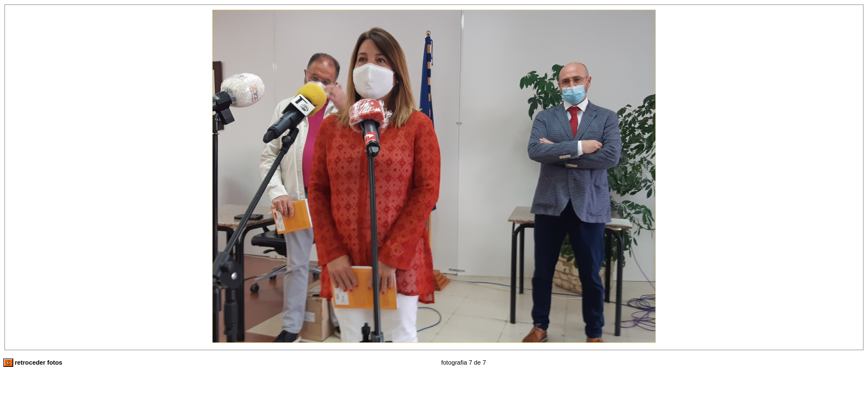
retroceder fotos (33, 362)
